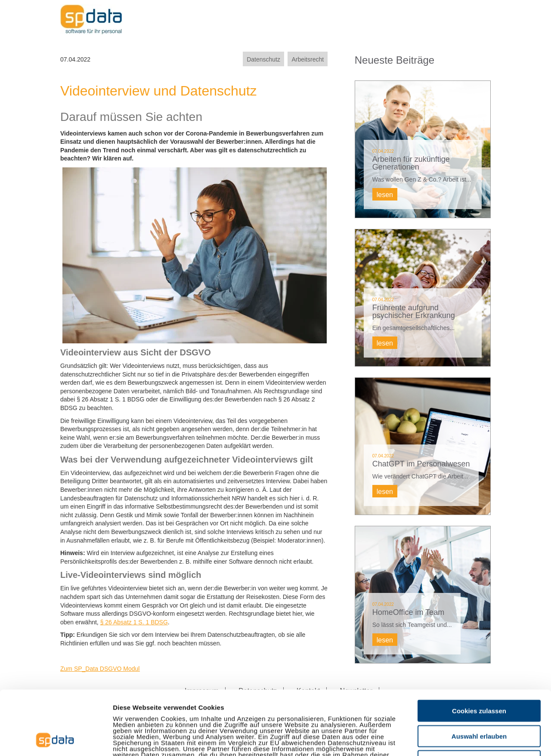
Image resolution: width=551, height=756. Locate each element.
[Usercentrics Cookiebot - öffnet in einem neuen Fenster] (56, 739)
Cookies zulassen (479, 650)
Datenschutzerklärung (205, 706)
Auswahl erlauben (479, 676)
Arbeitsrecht (308, 59)
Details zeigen (458, 739)
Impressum (131, 706)
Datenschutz (263, 59)
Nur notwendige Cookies (479, 701)
